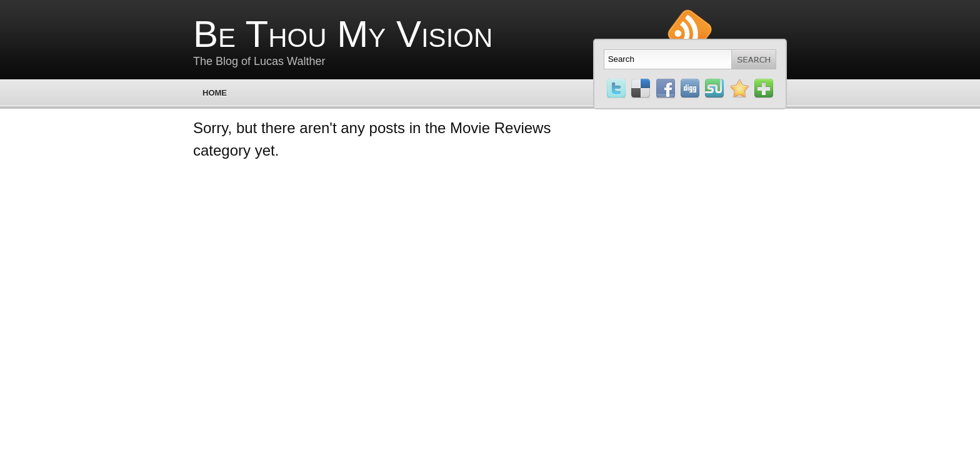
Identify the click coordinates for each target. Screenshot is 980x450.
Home (215, 93)
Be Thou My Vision (343, 34)
